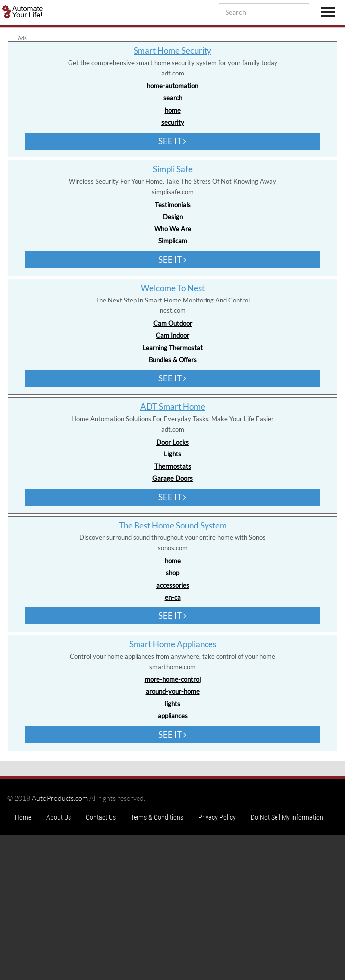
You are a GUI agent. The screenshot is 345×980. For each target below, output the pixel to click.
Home (23, 817)
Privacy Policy (217, 817)
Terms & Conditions (157, 817)
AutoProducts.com (60, 798)
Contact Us (101, 817)
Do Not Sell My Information (287, 817)
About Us (59, 817)
